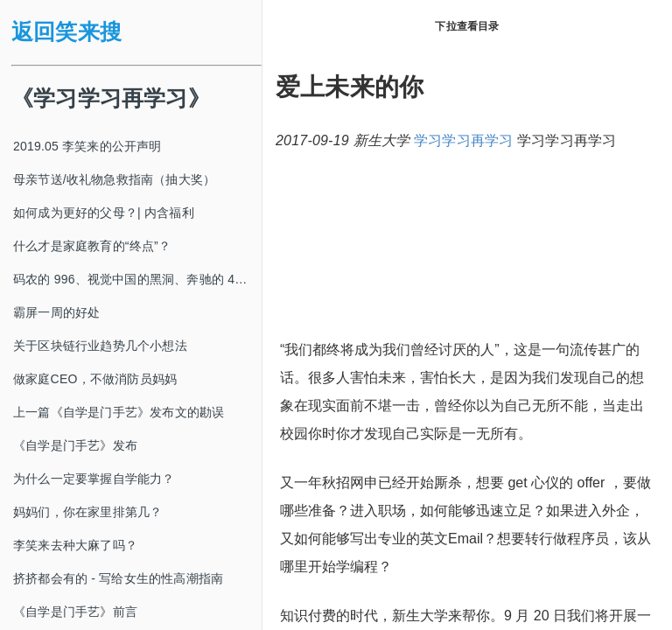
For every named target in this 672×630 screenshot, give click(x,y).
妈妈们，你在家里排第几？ (87, 512)
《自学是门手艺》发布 (75, 445)
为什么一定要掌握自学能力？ (94, 479)
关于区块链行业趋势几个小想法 (100, 346)
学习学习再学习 (463, 140)
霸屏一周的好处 (56, 312)
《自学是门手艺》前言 (75, 612)
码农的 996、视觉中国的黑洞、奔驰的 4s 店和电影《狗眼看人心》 (137, 279)
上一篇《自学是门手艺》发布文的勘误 (119, 412)
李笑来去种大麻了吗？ (75, 545)
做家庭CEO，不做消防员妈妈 (95, 379)
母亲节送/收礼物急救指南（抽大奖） (114, 179)
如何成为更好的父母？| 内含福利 (104, 213)
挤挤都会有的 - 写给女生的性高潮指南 (118, 578)
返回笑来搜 (66, 32)
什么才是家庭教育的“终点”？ (92, 246)
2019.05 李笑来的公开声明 (87, 146)
